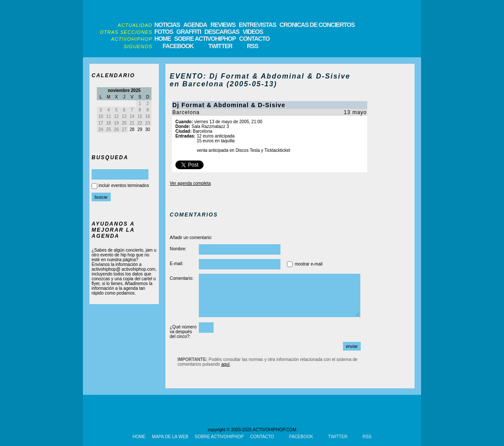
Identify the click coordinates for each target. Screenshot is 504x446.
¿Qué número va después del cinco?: (183, 332)
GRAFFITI (189, 32)
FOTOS (164, 32)
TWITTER (220, 46)
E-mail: (176, 264)
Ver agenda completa (190, 183)
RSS (253, 46)
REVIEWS (223, 25)
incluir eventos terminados (124, 185)
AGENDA (195, 25)
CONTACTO (254, 39)
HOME (163, 39)
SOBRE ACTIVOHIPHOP (205, 39)
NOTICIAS (167, 25)
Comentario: (181, 278)
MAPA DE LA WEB (170, 437)
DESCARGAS (222, 32)
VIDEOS (253, 32)
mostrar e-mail (309, 264)
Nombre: (178, 249)
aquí (226, 364)
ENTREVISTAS (257, 25)
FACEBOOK (178, 46)
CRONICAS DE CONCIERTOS (317, 25)
